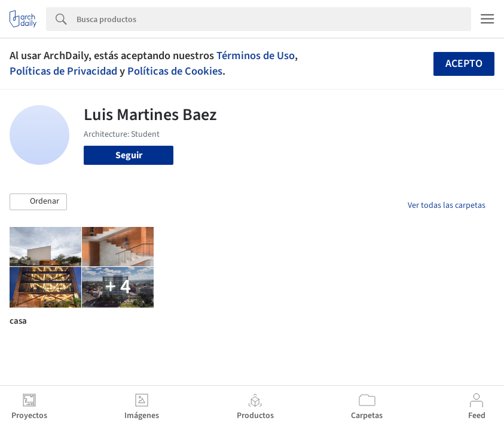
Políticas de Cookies (175, 71)
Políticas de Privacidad (63, 71)
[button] (38, 202)
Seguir (129, 155)
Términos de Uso (256, 56)
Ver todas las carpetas (447, 205)
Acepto (464, 64)
